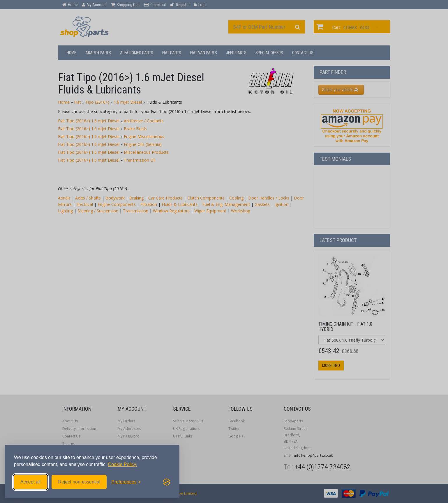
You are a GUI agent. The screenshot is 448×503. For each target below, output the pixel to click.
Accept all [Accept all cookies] (30, 482)
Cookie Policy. (123, 464)
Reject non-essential (79, 482)
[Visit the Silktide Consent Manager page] (167, 482)
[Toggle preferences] (126, 482)
